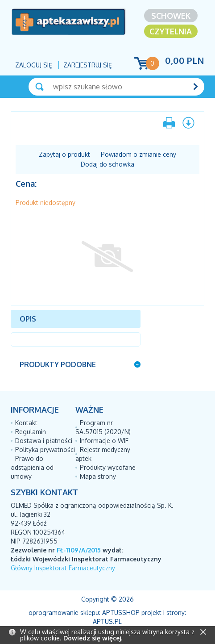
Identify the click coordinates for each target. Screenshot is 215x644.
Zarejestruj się (88, 65)
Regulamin (31, 432)
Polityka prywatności (45, 450)
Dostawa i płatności (44, 441)
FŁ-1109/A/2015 (79, 550)
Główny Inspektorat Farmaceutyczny (63, 568)
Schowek (171, 16)
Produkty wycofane (108, 467)
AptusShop (121, 613)
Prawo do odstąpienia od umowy (32, 467)
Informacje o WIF (104, 441)
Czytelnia (171, 31)
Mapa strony (98, 476)
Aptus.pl (107, 621)
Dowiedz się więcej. (93, 638)
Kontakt (26, 423)
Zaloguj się (34, 65)
